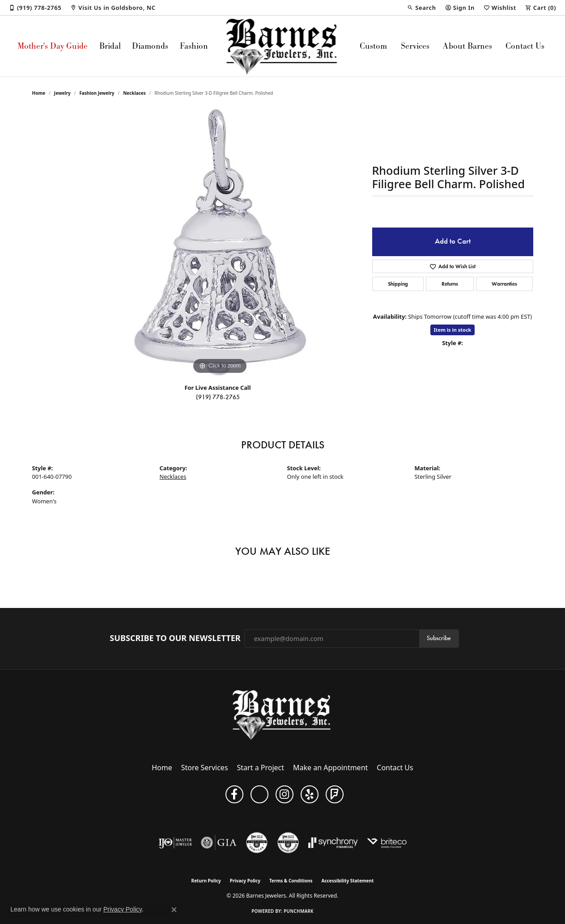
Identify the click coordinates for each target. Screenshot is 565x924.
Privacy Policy (245, 881)
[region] (220, 242)
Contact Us (525, 46)
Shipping (398, 284)
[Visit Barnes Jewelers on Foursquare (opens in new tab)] (335, 794)
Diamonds (150, 46)
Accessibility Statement (348, 881)
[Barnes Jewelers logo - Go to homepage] (282, 46)
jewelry (62, 93)
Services (415, 46)
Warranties (504, 284)
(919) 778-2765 (218, 397)
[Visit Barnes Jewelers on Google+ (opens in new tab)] (259, 794)
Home (39, 93)
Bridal (110, 46)
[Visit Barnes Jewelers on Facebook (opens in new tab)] (234, 794)
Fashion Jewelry (97, 93)
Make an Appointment (330, 768)
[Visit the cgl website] (257, 843)
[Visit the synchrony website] (333, 843)
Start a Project (261, 768)
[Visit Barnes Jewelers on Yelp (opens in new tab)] (310, 794)
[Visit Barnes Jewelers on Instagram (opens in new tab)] (285, 794)
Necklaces (134, 93)
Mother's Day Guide (53, 46)
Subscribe (439, 638)
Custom (373, 46)
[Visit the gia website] (219, 843)
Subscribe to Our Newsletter (175, 638)
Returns (450, 284)
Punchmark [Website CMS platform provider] (299, 911)
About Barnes (467, 46)
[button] (421, 8)
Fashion (194, 46)
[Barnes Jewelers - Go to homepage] (282, 715)
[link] (35, 8)
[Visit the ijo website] (175, 843)
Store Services (205, 768)
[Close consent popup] (174, 910)
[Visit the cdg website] (288, 843)
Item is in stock (453, 330)
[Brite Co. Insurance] (387, 843)
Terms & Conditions (291, 881)
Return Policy (206, 881)
